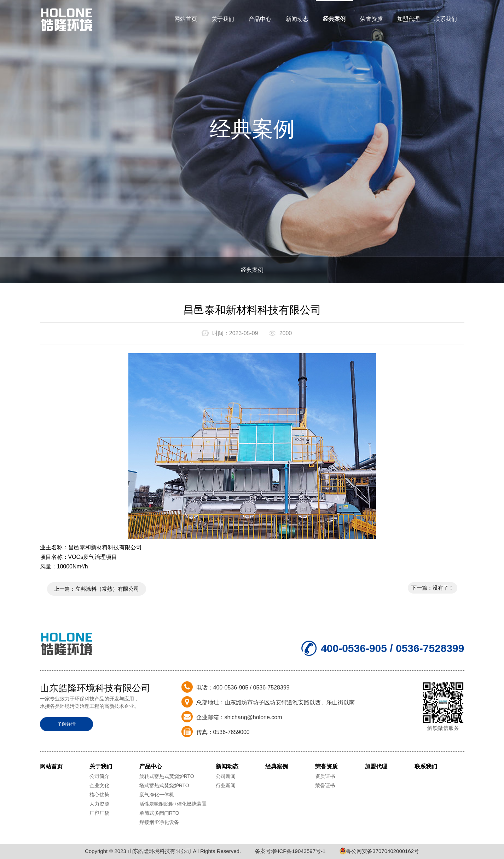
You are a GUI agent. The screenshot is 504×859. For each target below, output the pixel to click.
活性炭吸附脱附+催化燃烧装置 (173, 804)
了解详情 (66, 724)
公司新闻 (226, 776)
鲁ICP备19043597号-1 (299, 851)
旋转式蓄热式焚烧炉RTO (167, 776)
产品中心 (260, 19)
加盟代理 (409, 19)
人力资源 (99, 804)
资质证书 (325, 776)
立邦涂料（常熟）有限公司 (107, 589)
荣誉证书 (325, 785)
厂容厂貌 (99, 813)
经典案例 (334, 19)
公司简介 (99, 776)
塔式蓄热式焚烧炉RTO (164, 785)
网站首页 (186, 19)
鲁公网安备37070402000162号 (379, 851)
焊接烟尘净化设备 (159, 822)
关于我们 (223, 19)
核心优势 (99, 795)
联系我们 (446, 19)
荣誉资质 (371, 19)
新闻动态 (297, 19)
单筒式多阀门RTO (159, 813)
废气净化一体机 (157, 795)
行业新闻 (226, 785)
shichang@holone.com (253, 717)
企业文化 (99, 785)
